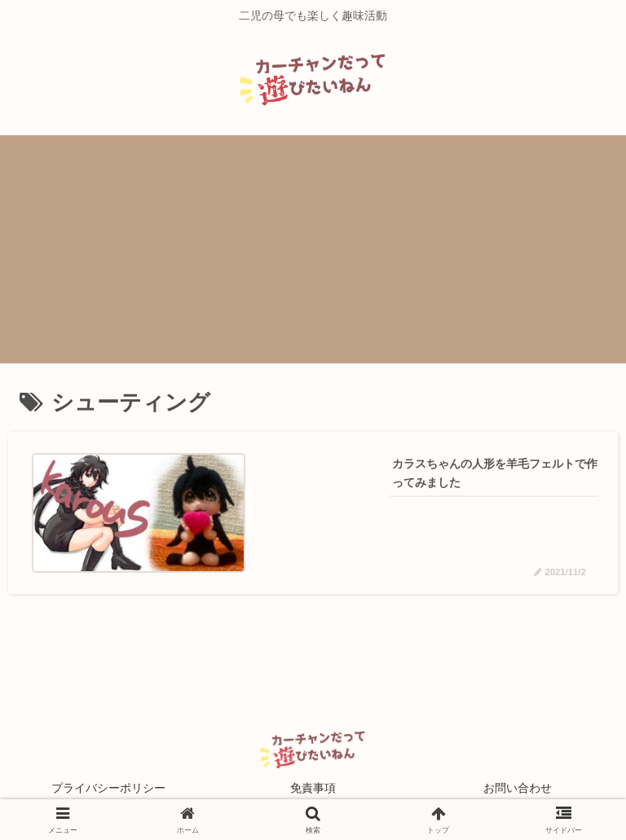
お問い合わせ (518, 788)
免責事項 (313, 788)
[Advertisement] (313, 249)
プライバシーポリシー (108, 788)
